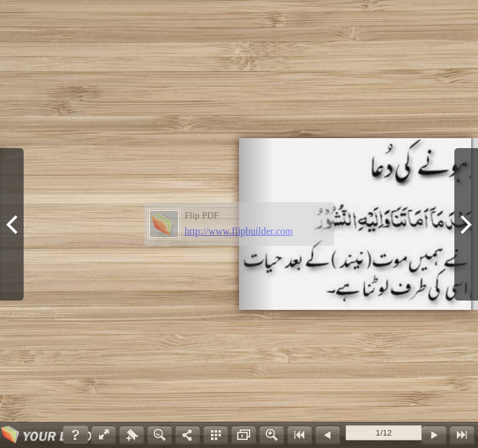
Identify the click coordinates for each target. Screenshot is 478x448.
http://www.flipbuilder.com (239, 231)
